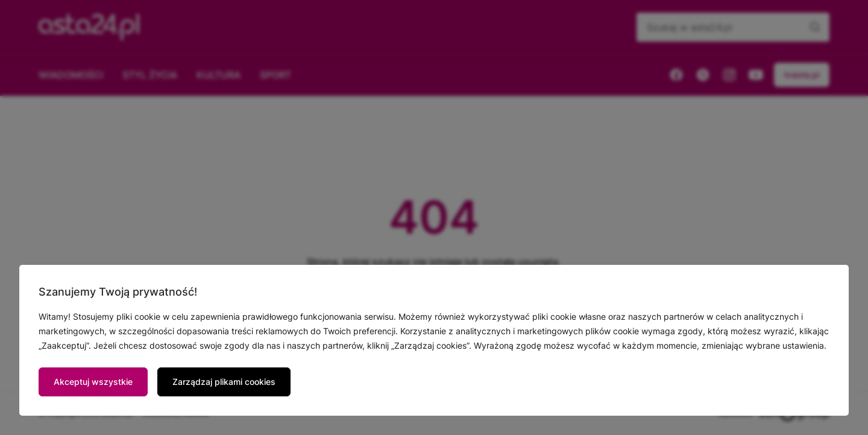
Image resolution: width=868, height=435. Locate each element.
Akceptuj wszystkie (93, 382)
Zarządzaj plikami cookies (224, 382)
